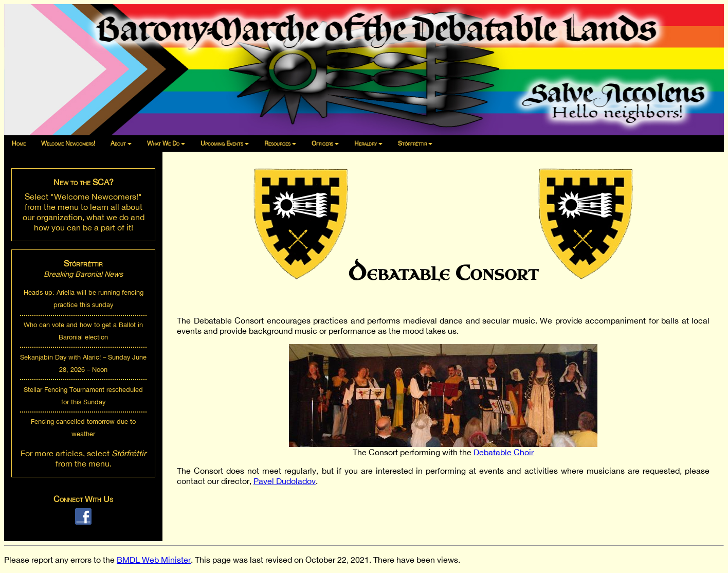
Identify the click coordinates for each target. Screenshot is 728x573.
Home (19, 144)
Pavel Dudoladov (285, 481)
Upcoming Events (222, 144)
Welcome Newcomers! (68, 144)
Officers (322, 144)
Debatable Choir (504, 452)
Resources (277, 144)
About (118, 144)
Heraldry (366, 144)
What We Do (163, 144)
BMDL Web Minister (154, 560)
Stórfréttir (412, 144)
